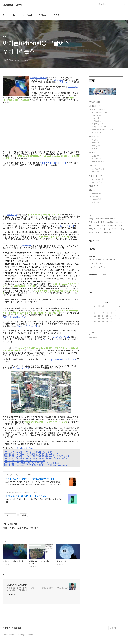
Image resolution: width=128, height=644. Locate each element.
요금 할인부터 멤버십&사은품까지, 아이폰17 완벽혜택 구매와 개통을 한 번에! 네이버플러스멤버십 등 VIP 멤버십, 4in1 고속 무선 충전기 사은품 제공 (33, 483)
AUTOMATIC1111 (99, 112)
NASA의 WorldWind (60, 337)
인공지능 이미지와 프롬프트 (12, 628)
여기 (45, 339)
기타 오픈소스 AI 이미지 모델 (103, 130)
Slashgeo (21, 326)
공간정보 (94, 136)
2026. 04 (107, 302)
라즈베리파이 (97, 179)
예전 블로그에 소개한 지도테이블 (53, 163)
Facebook (93, 275)
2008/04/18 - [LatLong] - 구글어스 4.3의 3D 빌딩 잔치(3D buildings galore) (36, 465)
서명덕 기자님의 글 (67, 226)
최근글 (92, 241)
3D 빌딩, (96, 222)
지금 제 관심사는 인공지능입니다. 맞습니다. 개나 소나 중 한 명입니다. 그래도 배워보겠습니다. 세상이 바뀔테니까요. (37, 589)
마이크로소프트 (98, 162)
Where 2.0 (58, 80)
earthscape (73, 86)
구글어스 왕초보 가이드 (97, 263)
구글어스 (94, 152)
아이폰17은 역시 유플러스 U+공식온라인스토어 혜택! (30, 478)
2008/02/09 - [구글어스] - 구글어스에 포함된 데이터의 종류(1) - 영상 (32, 454)
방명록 (56, 15)
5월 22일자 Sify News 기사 (14, 317)
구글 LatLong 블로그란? (97, 267)
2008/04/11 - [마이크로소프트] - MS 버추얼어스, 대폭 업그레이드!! (32, 463)
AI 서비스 (97, 132)
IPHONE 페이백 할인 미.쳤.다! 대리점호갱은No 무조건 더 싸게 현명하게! (34, 500)
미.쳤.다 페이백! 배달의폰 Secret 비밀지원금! (26, 496)
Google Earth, (94, 219)
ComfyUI (97, 115)
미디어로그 (27, 15)
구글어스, (92, 225)
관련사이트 (114, 628)
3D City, (114, 229)
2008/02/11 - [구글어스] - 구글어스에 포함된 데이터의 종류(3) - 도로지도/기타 (36, 458)
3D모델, (110, 222)
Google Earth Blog (39, 78)
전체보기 (95, 102)
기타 (93, 190)
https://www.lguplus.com (16, 475)
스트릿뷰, (121, 229)
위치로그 (43, 15)
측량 (95, 143)
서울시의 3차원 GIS (21, 368)
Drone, (96, 229)
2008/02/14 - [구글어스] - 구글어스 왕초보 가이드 (25, 460)
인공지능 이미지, (116, 219)
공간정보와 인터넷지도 (13, 5)
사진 (93, 166)
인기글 (99, 241)
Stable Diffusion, (106, 232)
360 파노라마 (98, 169)
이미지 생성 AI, (94, 232)
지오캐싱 (94, 186)
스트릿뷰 (96, 159)
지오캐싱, (104, 225)
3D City (96, 146)
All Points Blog (33, 326)
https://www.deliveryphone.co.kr (19, 492)
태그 (14, 15)
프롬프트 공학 (98, 124)
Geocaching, (119, 225)
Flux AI (96, 118)
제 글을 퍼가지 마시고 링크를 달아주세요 (103, 260)
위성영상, (103, 222)
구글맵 (96, 156)
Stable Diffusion (99, 109)
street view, (118, 222)
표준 (95, 140)
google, (111, 225)
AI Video (96, 121)
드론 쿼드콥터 (96, 176)
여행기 (96, 202)
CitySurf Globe (55, 359)
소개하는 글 (63, 82)
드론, (98, 225)
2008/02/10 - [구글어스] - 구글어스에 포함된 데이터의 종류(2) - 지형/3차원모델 (37, 456)
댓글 (4, 574)
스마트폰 (96, 199)
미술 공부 (97, 194)
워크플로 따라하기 (99, 127)
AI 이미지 (95, 106)
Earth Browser (71, 359)
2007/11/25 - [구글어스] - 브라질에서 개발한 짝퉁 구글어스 (28, 452)
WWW (95, 196)
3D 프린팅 (97, 182)
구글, (91, 222)
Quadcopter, (105, 219)
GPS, (91, 229)
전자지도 (96, 148)
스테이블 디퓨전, (105, 229)
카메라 (96, 172)
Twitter (103, 275)
